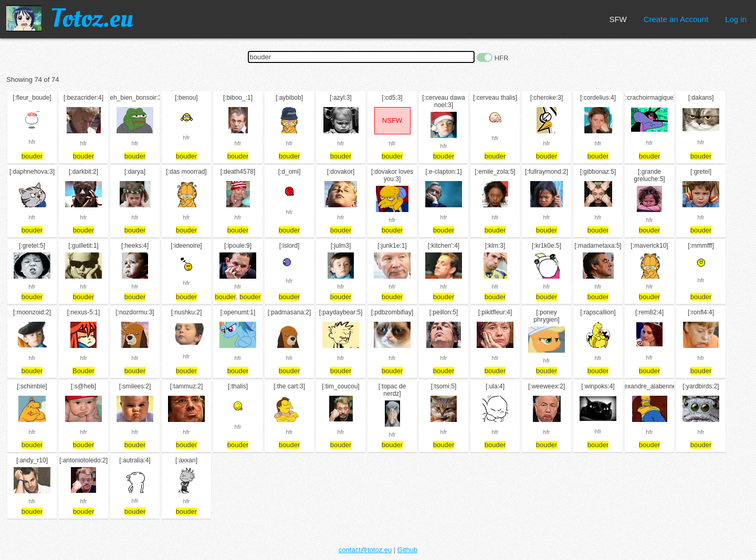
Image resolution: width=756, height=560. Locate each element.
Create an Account (676, 19)
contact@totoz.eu (365, 550)
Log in (736, 19)
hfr (32, 142)
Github (407, 550)
